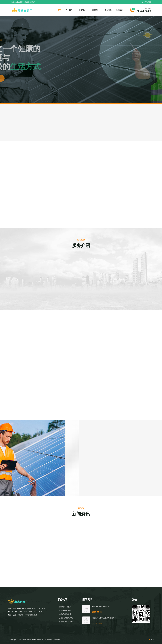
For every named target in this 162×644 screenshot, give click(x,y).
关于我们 (70, 10)
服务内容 (83, 10)
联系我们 (119, 10)
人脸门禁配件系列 (66, 618)
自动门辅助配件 (65, 614)
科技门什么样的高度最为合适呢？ (104, 618)
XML (152, 640)
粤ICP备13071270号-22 (51, 640)
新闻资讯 (96, 10)
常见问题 (108, 10)
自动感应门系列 (65, 607)
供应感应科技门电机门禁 (101, 606)
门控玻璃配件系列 (66, 621)
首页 (60, 10)
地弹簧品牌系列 (65, 610)
